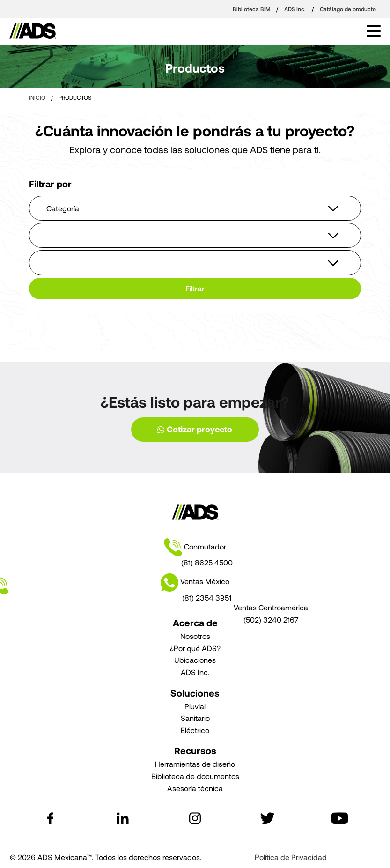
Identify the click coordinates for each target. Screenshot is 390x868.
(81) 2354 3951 (207, 597)
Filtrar (195, 288)
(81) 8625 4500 (207, 562)
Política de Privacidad (291, 857)
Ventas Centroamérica (271, 607)
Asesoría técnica (195, 788)
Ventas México (122, 582)
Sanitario (195, 718)
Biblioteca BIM (252, 9)
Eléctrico (195, 730)
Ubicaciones (195, 660)
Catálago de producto (348, 9)
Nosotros (195, 636)
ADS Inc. (296, 9)
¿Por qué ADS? (195, 648)
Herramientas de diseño (195, 764)
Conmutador (195, 548)
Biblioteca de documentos (195, 776)
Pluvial (195, 706)
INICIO (37, 97)
